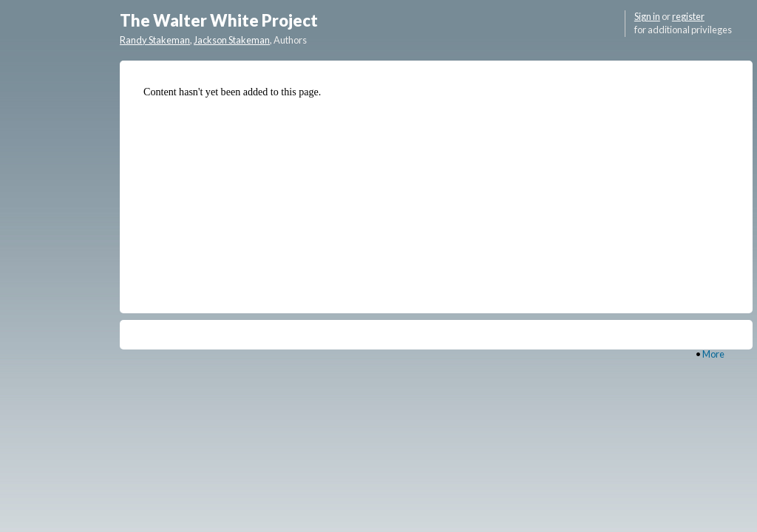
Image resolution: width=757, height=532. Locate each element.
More (713, 354)
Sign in (647, 16)
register (688, 16)
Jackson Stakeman (232, 40)
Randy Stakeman (155, 40)
